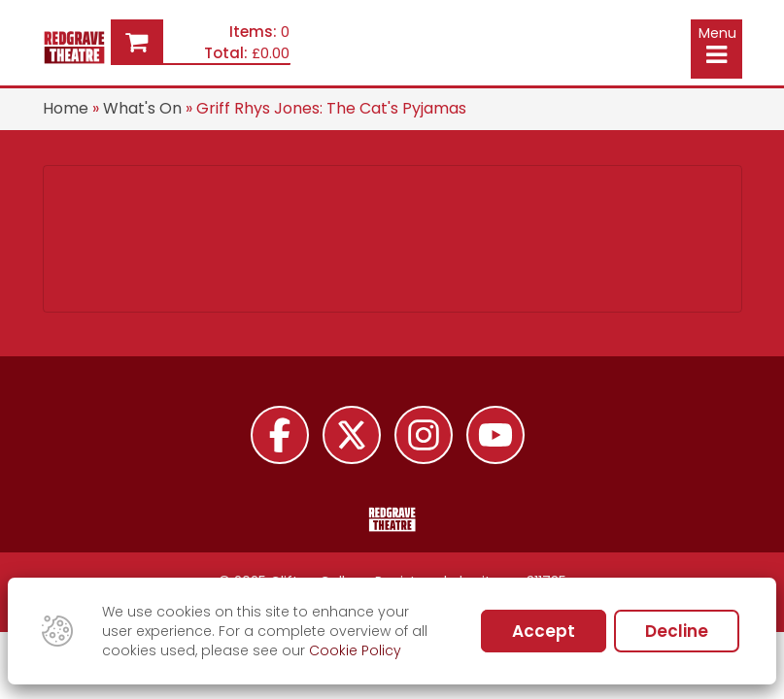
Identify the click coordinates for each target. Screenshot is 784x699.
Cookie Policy (355, 650)
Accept (544, 631)
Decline (677, 631)
